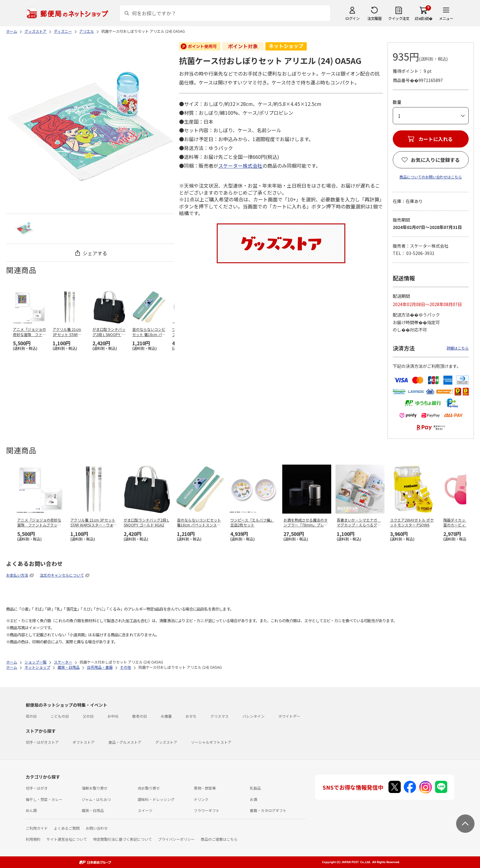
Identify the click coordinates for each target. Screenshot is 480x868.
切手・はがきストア (42, 742)
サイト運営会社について (67, 839)
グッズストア (166, 742)
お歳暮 (166, 716)
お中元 (113, 716)
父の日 (88, 716)
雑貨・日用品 (93, 810)
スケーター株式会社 (240, 166)
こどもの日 (60, 716)
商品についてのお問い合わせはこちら (431, 177)
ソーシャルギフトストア (211, 742)
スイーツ (145, 810)
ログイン (352, 18)
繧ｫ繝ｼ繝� (424, 18)
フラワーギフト (207, 810)
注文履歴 (374, 18)
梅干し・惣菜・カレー (44, 799)
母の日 (31, 716)
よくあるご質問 (67, 828)
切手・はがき (37, 788)
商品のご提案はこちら (219, 839)
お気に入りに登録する (435, 160)
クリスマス (219, 716)
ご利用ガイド (37, 828)
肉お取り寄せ (149, 788)
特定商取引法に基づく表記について (122, 839)
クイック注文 (399, 18)
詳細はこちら (458, 348)
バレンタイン (253, 716)
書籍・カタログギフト (268, 810)
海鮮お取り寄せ (95, 788)
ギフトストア (84, 742)
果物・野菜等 (205, 788)
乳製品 (255, 788)
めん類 (31, 810)
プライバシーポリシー (176, 839)
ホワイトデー (289, 716)
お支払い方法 (17, 575)
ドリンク (201, 799)
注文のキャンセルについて (62, 575)
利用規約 (33, 839)
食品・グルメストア (125, 742)
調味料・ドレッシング (156, 799)
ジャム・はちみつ (96, 799)
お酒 (253, 799)
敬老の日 (140, 716)
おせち (191, 716)
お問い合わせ (97, 828)
